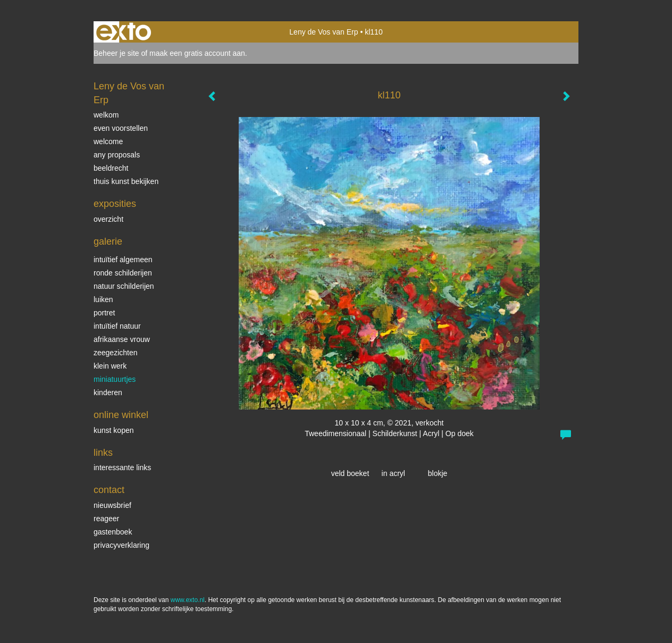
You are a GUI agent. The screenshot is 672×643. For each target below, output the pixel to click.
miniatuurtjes (115, 379)
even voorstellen (121, 128)
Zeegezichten (116, 353)
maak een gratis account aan (197, 53)
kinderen (108, 393)
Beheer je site (116, 53)
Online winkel (121, 415)
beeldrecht (111, 168)
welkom (106, 115)
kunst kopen (114, 430)
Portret (104, 313)
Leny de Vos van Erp (324, 32)
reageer (106, 519)
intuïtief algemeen (123, 260)
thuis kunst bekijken (126, 181)
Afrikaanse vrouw (122, 339)
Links (103, 453)
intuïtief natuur (117, 326)
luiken (103, 299)
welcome (108, 141)
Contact (109, 490)
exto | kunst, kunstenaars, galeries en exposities (124, 32)
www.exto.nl (188, 600)
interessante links (122, 467)
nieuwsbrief (112, 505)
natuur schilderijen (124, 286)
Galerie (108, 241)
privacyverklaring (121, 545)
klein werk (110, 366)
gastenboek (113, 532)
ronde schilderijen (123, 273)
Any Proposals (117, 155)
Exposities (115, 204)
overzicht (108, 219)
